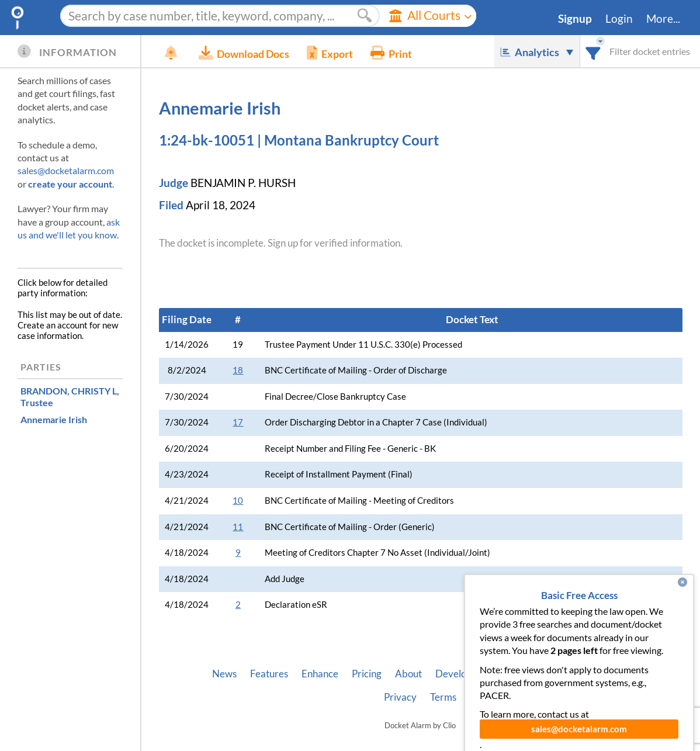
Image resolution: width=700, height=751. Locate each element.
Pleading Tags (599, 674)
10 (238, 501)
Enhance (320, 674)
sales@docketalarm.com (66, 170)
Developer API (467, 674)
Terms (443, 697)
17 (238, 422)
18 (238, 370)
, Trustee (70, 396)
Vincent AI (534, 674)
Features (269, 674)
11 (238, 527)
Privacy (400, 697)
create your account (70, 184)
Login (619, 19)
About (408, 674)
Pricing (367, 674)
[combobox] (593, 51)
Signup (575, 19)
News (224, 674)
